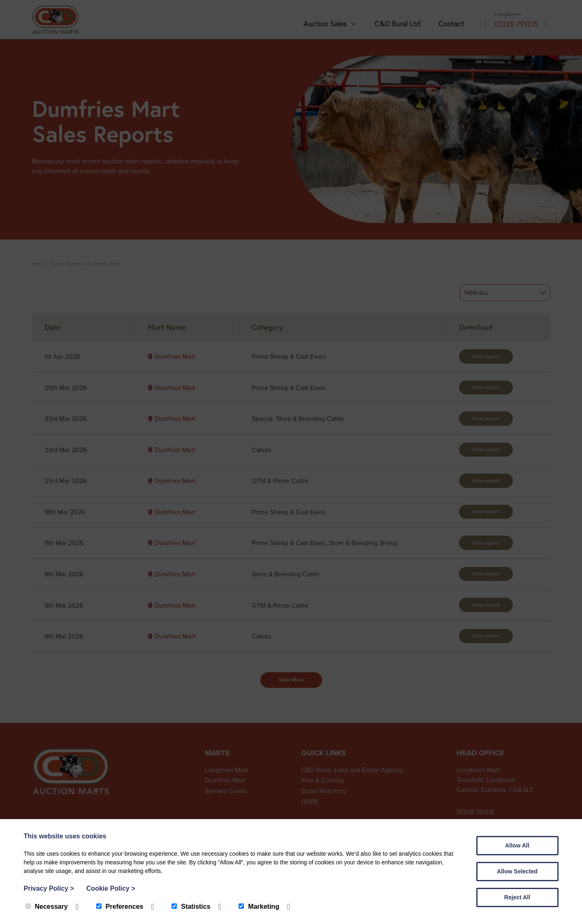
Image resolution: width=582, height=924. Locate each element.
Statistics (191, 907)
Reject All (517, 897)
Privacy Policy (49, 888)
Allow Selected (517, 871)
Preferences (120, 907)
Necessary (47, 907)
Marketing (259, 907)
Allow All (517, 845)
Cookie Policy (111, 888)
